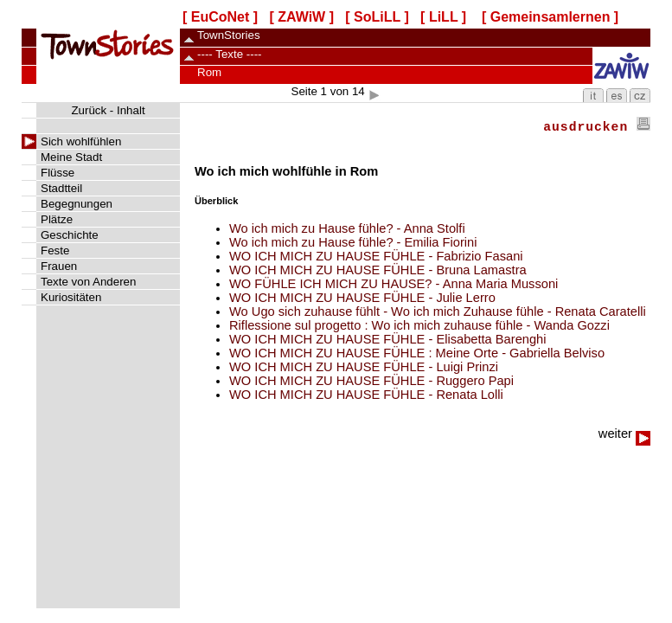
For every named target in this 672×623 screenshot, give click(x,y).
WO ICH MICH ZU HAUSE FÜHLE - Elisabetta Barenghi (388, 339)
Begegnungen (77, 204)
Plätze (57, 219)
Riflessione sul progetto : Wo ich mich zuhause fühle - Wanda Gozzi (419, 325)
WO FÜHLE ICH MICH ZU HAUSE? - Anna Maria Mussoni (394, 284)
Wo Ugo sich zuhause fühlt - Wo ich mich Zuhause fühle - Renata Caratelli (438, 311)
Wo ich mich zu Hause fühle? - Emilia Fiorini (353, 242)
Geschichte (70, 235)
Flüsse (58, 173)
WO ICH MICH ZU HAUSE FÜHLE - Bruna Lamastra (378, 270)
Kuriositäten (71, 297)
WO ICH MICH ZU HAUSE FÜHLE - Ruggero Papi (371, 381)
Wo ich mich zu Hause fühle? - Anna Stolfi (347, 228)
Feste (55, 250)
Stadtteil (61, 188)
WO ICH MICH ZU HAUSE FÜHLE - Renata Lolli (366, 395)
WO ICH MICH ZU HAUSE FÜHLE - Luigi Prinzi (364, 367)
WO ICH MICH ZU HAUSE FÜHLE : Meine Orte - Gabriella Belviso (417, 353)
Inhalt (131, 110)
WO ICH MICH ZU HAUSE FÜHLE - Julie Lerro (362, 298)
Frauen (59, 266)
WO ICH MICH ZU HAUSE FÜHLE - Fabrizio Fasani (376, 256)
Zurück (89, 110)
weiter (624, 434)
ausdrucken (597, 127)
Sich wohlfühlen (81, 141)
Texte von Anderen (88, 282)
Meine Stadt (71, 157)
